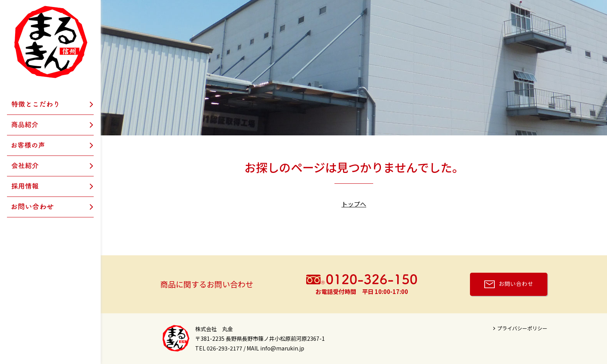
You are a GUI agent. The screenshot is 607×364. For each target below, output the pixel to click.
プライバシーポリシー (522, 328)
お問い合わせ (516, 284)
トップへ (354, 204)
